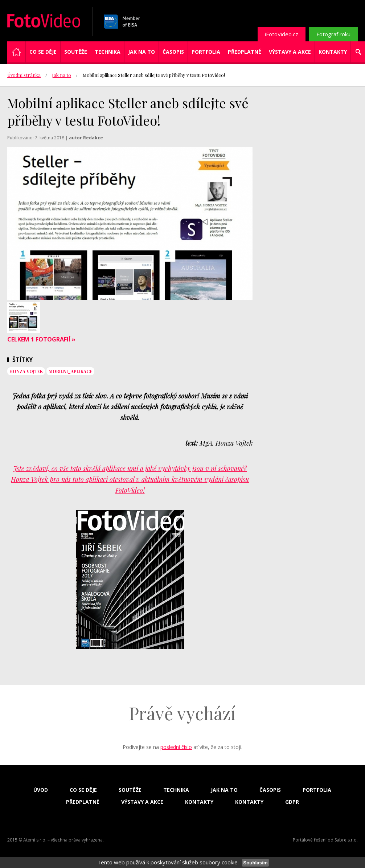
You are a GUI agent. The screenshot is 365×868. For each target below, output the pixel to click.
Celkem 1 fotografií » (41, 339)
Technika (108, 52)
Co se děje (43, 52)
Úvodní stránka (24, 75)
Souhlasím (255, 863)
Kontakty (333, 52)
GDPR (292, 802)
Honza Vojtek (26, 371)
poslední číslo (176, 747)
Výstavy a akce (290, 52)
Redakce (93, 138)
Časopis (173, 52)
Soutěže (76, 52)
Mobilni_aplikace (70, 371)
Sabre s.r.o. (346, 840)
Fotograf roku (333, 34)
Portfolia (206, 52)
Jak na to (142, 52)
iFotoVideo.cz (282, 34)
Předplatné (245, 52)
